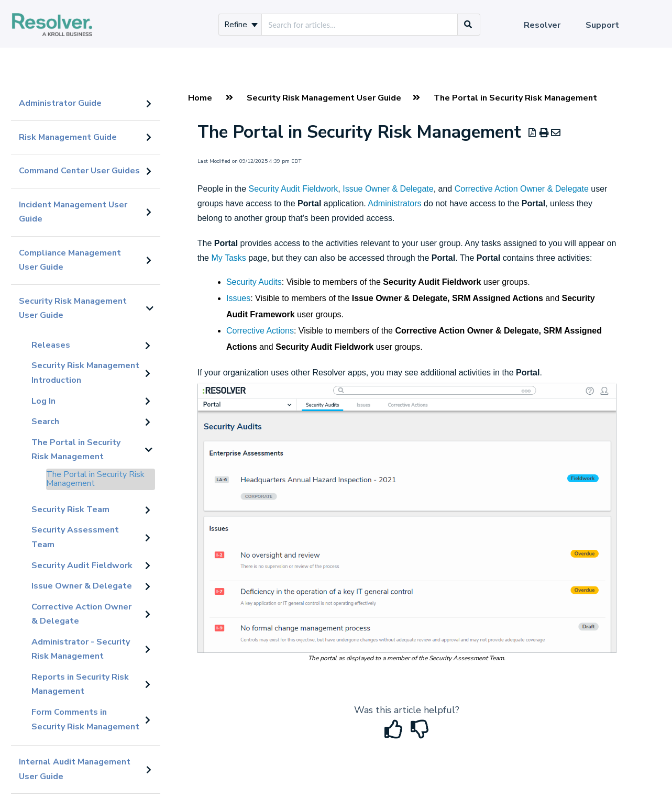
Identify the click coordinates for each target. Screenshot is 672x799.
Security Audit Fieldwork (82, 565)
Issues (238, 298)
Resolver (542, 25)
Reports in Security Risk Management (80, 684)
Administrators (394, 203)
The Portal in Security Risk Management (76, 450)
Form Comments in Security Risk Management (85, 719)
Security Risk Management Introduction (85, 373)
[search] (360, 25)
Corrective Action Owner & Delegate (81, 614)
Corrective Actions (260, 331)
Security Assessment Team (75, 537)
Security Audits (254, 282)
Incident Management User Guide (73, 212)
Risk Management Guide (68, 137)
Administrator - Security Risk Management (81, 649)
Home (200, 98)
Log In (43, 401)
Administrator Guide (60, 103)
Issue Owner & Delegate (82, 586)
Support (602, 25)
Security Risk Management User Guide (73, 308)
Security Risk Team (70, 509)
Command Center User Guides (79, 171)
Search (45, 421)
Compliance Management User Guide (70, 260)
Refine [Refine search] (241, 25)
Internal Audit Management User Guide (75, 769)
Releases (51, 345)
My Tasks (228, 258)
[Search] (468, 25)
